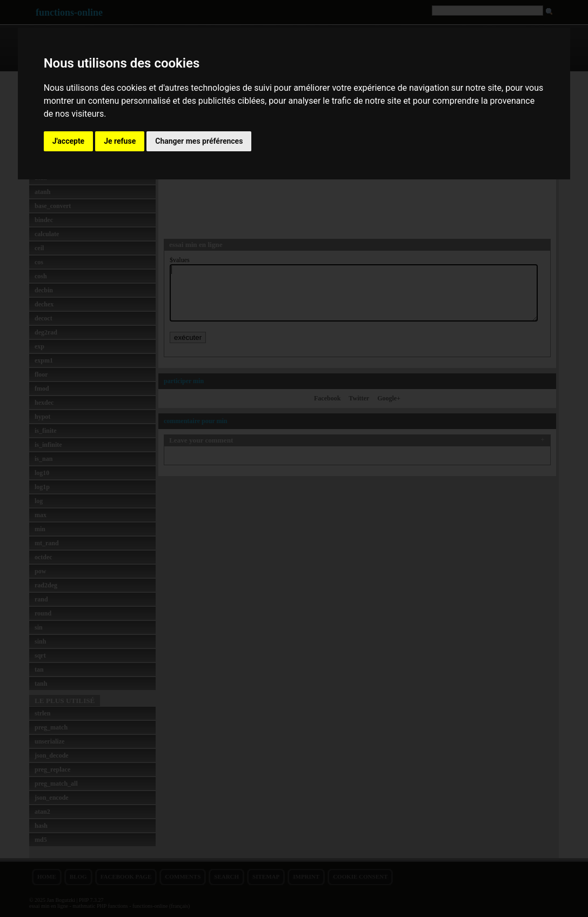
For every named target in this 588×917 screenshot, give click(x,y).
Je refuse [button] (120, 141)
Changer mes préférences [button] (199, 141)
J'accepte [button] (69, 141)
